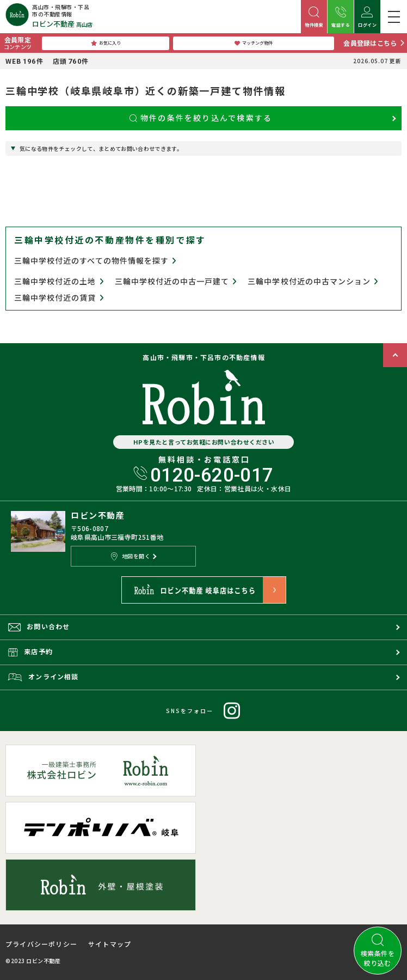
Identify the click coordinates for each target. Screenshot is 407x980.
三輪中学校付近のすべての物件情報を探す (95, 260)
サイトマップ (110, 944)
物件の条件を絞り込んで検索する (201, 118)
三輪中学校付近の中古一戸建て (176, 281)
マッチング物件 (254, 43)
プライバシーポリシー (41, 944)
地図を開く (131, 556)
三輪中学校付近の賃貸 (59, 298)
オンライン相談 (44, 677)
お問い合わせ (39, 626)
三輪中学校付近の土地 (59, 281)
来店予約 (30, 652)
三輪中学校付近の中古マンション (313, 281)
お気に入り (106, 43)
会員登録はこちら (370, 43)
